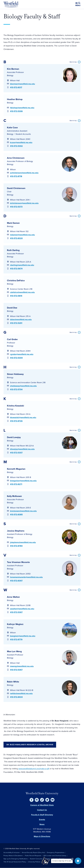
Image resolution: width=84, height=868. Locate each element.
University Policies (34, 862)
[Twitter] (47, 800)
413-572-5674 (16, 269)
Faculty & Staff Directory (42, 815)
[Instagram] (37, 800)
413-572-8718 (16, 176)
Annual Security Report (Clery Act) (33, 853)
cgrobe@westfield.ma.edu (22, 354)
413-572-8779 (16, 639)
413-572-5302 (16, 146)
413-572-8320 (16, 238)
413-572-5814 (16, 296)
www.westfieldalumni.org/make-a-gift (34, 769)
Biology (10, 75)
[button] (78, 861)
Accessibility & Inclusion (12, 853)
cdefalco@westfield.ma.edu (22, 292)
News (42, 824)
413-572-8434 (16, 697)
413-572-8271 (16, 484)
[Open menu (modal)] (78, 4)
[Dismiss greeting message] (72, 859)
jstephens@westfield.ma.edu (23, 542)
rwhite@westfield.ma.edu (21, 693)
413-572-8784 (16, 546)
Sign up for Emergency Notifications (16, 859)
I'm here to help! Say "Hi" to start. (62, 861)
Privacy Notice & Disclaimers (13, 856)
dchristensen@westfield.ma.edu (24, 203)
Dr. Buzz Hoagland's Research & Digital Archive (30, 745)
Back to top (73, 62)
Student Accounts (23, 134)
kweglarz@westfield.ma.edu (23, 636)
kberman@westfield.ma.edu (22, 84)
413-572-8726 (16, 421)
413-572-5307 (16, 453)
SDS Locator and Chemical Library (55, 856)
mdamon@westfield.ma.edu (22, 235)
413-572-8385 (16, 514)
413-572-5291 (16, 323)
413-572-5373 (16, 207)
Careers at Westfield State (42, 805)
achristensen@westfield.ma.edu (24, 173)
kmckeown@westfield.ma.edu (23, 511)
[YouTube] (52, 800)
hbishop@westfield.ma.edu (22, 108)
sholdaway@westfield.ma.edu (23, 386)
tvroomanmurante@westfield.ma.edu (26, 577)
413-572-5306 (16, 111)
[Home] (11, 4)
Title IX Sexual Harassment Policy (15, 862)
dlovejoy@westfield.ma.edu (22, 449)
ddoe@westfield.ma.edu (21, 320)
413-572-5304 (16, 358)
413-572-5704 (16, 389)
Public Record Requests (33, 856)
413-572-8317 (16, 87)
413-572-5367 (16, 612)
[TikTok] (42, 800)
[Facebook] (31, 800)
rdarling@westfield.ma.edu (22, 265)
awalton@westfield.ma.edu (22, 609)
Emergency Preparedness (56, 853)
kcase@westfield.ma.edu (21, 142)
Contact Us (42, 810)
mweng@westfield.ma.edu (22, 666)
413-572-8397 (16, 581)
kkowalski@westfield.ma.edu (23, 417)
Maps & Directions (42, 836)
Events (42, 820)
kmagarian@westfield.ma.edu (23, 481)
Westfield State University (42, 793)
